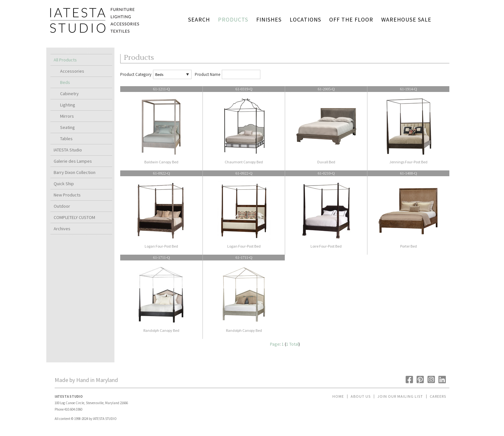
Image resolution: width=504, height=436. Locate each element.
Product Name (207, 74)
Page (275, 344)
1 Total (292, 344)
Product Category (136, 74)
